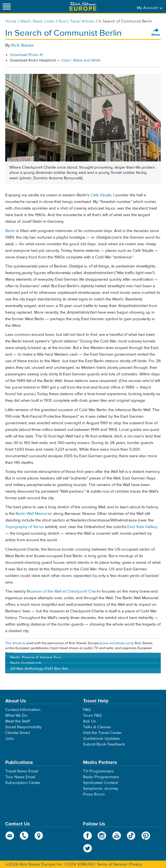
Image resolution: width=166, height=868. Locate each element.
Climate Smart (18, 733)
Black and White (87, 60)
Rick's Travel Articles (77, 21)
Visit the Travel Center (102, 733)
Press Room (94, 794)
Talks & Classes (97, 727)
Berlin (10, 231)
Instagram (102, 836)
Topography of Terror (24, 527)
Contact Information (23, 710)
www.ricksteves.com (116, 643)
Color (66, 60)
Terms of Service (111, 864)
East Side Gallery (142, 527)
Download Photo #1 (27, 55)
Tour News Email (20, 777)
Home (11, 21)
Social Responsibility (23, 727)
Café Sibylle (101, 195)
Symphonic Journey (101, 789)
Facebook (88, 836)
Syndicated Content (100, 783)
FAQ (87, 710)
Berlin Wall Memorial (34, 514)
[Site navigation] (7, 6)
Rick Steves (22, 45)
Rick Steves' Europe (83, 6)
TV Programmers (98, 771)
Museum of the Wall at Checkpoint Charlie (64, 591)
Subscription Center (23, 783)
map (39, 836)
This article (13, 643)
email (10, 836)
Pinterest (146, 836)
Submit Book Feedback (104, 744)
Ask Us (89, 721)
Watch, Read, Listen (38, 21)
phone (24, 836)
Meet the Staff (18, 721)
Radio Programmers (101, 777)
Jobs (10, 739)
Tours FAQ (92, 715)
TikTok (131, 836)
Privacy (135, 864)
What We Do (16, 715)
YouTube (117, 836)
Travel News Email (22, 771)
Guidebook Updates (101, 739)
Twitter (88, 848)
